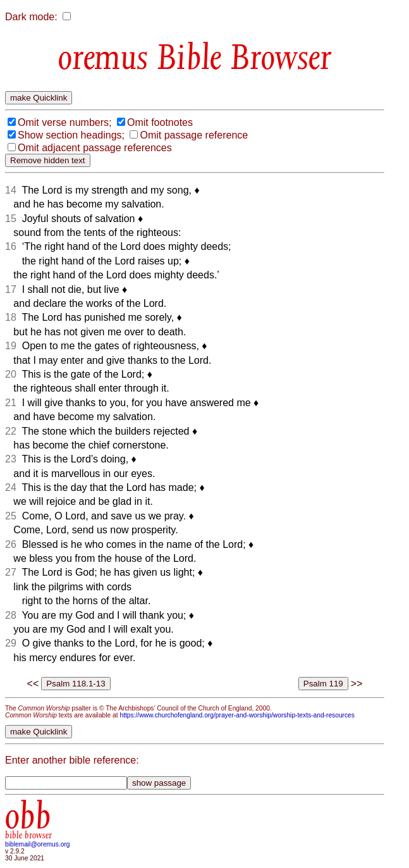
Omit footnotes (160, 122)
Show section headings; (71, 135)
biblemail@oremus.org (38, 844)
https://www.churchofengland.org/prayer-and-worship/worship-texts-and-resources (237, 715)
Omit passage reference (194, 135)
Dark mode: (31, 17)
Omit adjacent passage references (95, 148)
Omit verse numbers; (64, 122)
